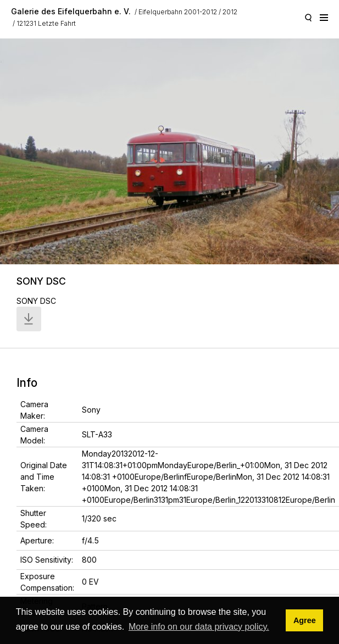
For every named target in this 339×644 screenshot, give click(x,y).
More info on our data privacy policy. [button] (199, 627)
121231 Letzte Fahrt (46, 23)
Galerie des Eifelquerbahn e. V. (71, 11)
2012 (230, 12)
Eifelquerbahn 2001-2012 (178, 12)
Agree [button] (305, 620)
